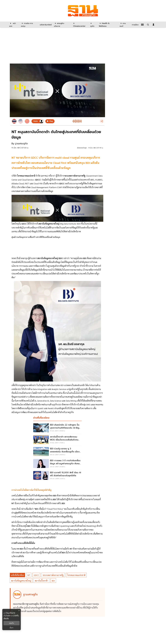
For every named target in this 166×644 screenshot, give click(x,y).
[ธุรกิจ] (93, 25)
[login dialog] (153, 25)
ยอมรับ (12, 623)
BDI (53, 581)
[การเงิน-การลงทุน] (29, 25)
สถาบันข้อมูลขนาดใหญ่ (21, 581)
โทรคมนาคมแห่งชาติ (76, 575)
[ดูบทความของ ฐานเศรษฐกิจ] (58, 602)
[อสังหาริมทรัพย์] (45, 25)
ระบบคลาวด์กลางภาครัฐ (53, 575)
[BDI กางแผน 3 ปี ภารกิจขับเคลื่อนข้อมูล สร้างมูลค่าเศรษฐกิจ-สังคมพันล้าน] (57, 464)
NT (29, 575)
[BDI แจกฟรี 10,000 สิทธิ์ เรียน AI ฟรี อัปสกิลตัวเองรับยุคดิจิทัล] (57, 476)
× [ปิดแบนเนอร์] (19, 611)
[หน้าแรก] (14, 25)
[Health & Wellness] (108, 25)
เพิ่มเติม (6, 618)
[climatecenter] (80, 25)
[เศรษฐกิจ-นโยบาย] (62, 25)
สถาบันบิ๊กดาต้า (41, 581)
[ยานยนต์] (124, 25)
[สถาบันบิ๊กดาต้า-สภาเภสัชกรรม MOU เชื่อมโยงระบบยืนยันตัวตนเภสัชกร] (57, 440)
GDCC (36, 575)
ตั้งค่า (12, 628)
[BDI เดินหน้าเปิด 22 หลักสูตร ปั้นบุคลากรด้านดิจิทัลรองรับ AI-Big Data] (57, 428)
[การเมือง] (135, 25)
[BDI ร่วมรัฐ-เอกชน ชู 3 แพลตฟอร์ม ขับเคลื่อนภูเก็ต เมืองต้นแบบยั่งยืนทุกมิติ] (57, 452)
